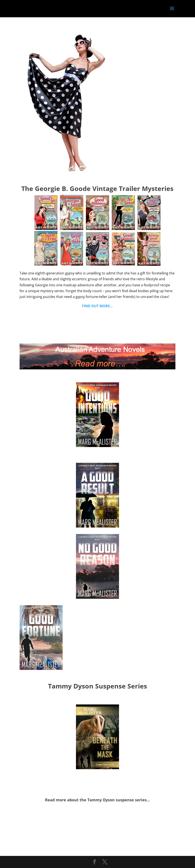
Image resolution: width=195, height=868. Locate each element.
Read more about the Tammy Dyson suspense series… (97, 800)
